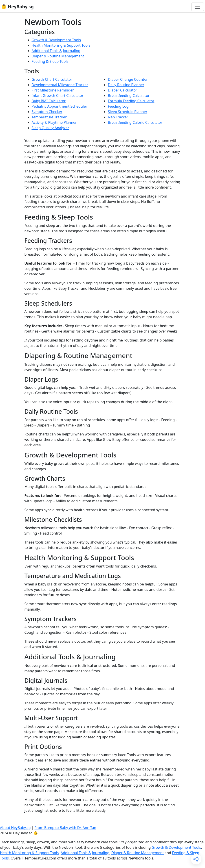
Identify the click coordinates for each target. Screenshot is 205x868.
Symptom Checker (47, 112)
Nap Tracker (118, 117)
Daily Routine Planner (126, 85)
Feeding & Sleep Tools (50, 61)
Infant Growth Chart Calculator (58, 96)
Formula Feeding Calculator (131, 101)
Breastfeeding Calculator (129, 96)
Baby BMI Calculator (49, 101)
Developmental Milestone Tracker (60, 85)
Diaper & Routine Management (58, 56)
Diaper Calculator (123, 90)
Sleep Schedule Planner (128, 112)
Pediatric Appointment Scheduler (60, 106)
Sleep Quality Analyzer (50, 128)
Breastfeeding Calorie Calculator (135, 122)
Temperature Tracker (49, 117)
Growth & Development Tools (56, 40)
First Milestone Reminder (53, 90)
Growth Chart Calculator (52, 79)
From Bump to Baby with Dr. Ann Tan (65, 828)
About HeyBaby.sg (15, 828)
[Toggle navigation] (198, 7)
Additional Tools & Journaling (56, 51)
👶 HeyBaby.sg (17, 7)
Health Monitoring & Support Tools (61, 45)
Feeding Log (118, 106)
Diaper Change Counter (128, 79)
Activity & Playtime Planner (54, 122)
